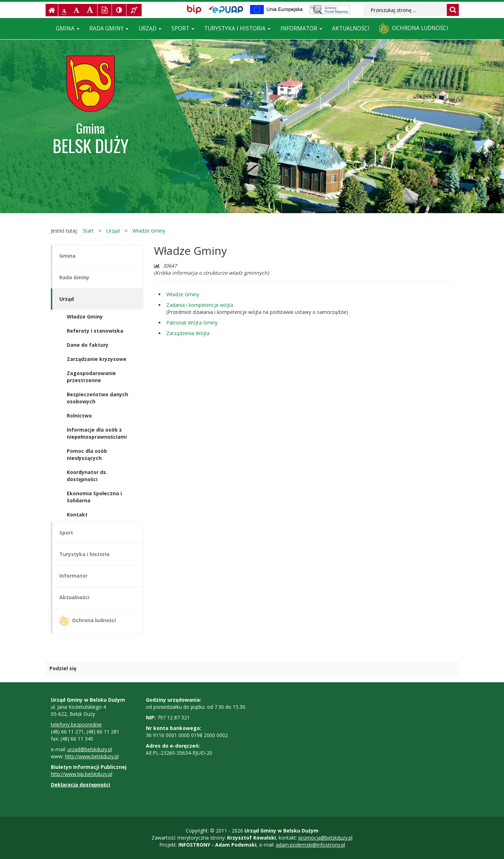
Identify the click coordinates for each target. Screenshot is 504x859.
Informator (301, 28)
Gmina (68, 28)
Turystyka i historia (237, 28)
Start (88, 231)
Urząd (150, 28)
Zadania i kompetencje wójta (200, 305)
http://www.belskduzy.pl (92, 756)
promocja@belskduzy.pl (325, 838)
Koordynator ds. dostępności (87, 476)
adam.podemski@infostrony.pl (310, 845)
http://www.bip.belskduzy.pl (82, 774)
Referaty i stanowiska (95, 331)
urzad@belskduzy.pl (90, 749)
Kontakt (77, 515)
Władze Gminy (149, 231)
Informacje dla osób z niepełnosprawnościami (97, 433)
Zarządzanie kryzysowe (97, 359)
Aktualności (351, 28)
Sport (183, 28)
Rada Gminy (109, 28)
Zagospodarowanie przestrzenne (91, 377)
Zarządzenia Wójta (188, 333)
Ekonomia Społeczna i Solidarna (94, 497)
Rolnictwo (79, 416)
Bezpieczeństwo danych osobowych (97, 398)
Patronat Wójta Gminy (192, 323)
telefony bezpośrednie (76, 724)
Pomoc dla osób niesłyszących (87, 454)
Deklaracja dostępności (81, 785)
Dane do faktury (88, 345)
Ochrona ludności (414, 29)
